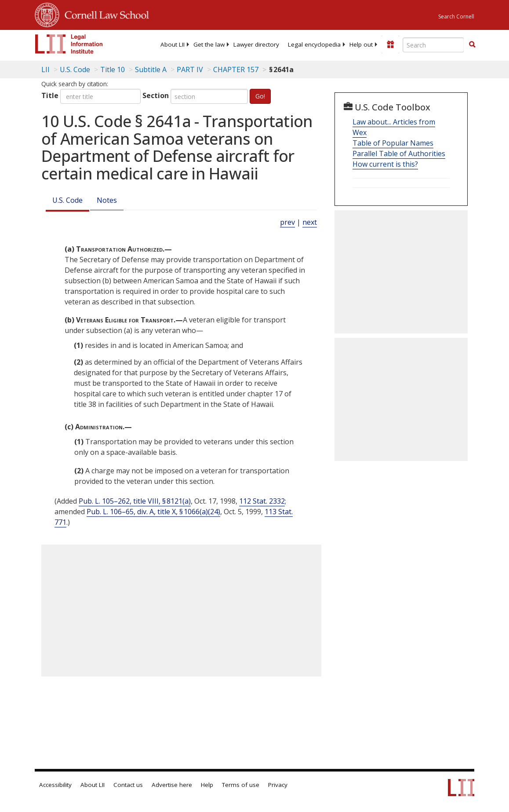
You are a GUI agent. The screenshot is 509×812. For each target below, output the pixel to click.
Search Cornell (456, 16)
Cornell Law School (104, 14)
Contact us (128, 785)
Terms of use (241, 785)
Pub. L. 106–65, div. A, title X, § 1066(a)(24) (153, 512)
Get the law (209, 44)
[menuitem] (173, 44)
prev (287, 222)
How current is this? (385, 164)
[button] (472, 44)
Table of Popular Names (393, 143)
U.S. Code (67, 200)
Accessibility (55, 785)
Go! (260, 96)
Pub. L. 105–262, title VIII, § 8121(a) (135, 501)
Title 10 (113, 69)
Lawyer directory (256, 44)
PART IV (190, 69)
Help (207, 785)
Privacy (278, 785)
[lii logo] (69, 44)
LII (45, 69)
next (310, 222)
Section (156, 95)
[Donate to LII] (390, 44)
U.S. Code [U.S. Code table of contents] (75, 69)
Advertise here (172, 785)
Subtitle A (151, 69)
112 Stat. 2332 (262, 501)
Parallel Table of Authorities (399, 154)
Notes (107, 200)
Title (50, 95)
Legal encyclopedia (314, 44)
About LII (173, 44)
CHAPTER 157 (236, 69)
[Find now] (472, 45)
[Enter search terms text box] (433, 45)
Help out (361, 44)
